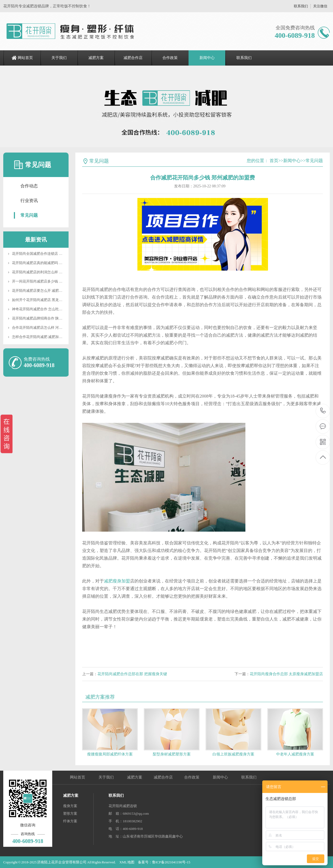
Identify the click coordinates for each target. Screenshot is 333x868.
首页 (274, 161)
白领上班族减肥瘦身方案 (233, 754)
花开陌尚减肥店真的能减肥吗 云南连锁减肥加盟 (50, 263)
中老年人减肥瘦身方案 (295, 754)
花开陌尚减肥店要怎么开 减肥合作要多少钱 (46, 291)
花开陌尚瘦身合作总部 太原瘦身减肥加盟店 (286, 674)
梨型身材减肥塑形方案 (172, 754)
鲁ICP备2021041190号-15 (171, 862)
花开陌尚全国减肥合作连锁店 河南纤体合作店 (48, 254)
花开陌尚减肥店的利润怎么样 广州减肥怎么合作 (50, 272)
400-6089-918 (323, 411)
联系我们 (301, 6)
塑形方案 (70, 813)
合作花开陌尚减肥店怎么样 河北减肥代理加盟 (48, 328)
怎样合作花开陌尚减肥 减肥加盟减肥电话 (44, 337)
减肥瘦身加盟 (117, 581)
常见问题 (29, 215)
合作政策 (170, 58)
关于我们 (59, 58)
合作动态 (29, 186)
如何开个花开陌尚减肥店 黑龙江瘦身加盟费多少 (50, 300)
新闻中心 (207, 58)
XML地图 (127, 862)
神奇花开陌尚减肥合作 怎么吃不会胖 (41, 309)
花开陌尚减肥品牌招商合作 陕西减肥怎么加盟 (48, 318)
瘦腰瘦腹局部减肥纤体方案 (110, 754)
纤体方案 (70, 821)
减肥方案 (96, 58)
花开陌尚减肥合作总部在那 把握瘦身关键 (132, 674)
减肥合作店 (133, 58)
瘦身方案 (70, 806)
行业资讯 (29, 201)
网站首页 (25, 58)
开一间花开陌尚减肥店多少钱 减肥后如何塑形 (48, 281)
